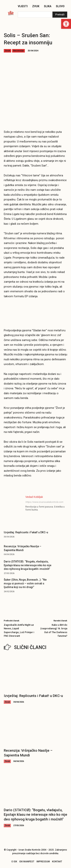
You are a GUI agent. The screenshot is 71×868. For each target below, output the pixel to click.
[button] (66, 24)
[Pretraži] (60, 15)
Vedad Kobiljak (34, 497)
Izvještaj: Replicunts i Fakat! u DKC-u (26, 532)
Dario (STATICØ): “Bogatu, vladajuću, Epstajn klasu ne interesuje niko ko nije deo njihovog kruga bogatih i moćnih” (28, 565)
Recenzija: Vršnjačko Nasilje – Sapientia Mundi (28, 753)
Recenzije (18, 51)
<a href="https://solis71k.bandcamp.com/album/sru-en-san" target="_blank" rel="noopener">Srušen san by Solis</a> (35, 310)
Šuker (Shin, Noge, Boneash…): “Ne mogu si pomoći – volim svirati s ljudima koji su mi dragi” (25, 583)
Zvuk (7, 51)
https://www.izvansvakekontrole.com (44, 502)
